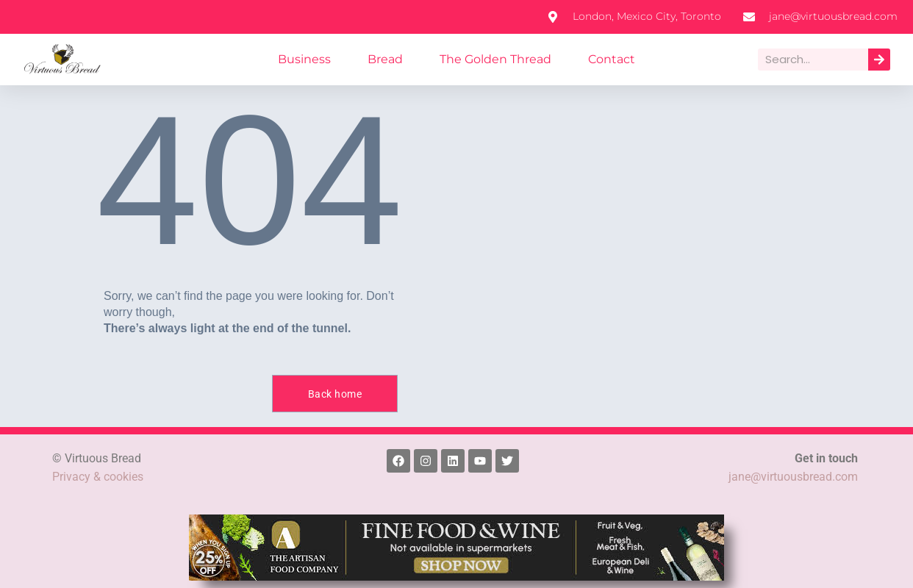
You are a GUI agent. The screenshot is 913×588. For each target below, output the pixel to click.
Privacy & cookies (99, 477)
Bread (391, 59)
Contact (602, 59)
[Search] (879, 60)
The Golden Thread (494, 59)
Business (314, 59)
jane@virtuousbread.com (792, 477)
